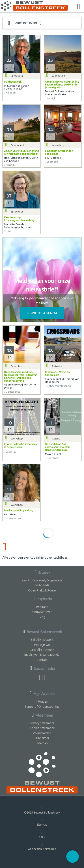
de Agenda (42, 585)
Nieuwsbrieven (42, 612)
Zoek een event (25, 23)
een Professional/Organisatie (42, 580)
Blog (42, 617)
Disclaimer (42, 738)
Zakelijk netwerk (42, 640)
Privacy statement (42, 723)
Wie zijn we (42, 645)
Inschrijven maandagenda (42, 655)
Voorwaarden (42, 733)
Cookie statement (42, 728)
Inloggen (42, 701)
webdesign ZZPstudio (42, 846)
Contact (42, 660)
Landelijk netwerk (42, 650)
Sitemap (42, 743)
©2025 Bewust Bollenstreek (42, 810)
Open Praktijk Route (42, 590)
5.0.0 (42, 834)
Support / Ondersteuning (42, 707)
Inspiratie (42, 607)
